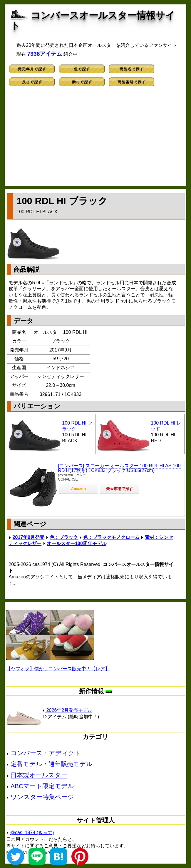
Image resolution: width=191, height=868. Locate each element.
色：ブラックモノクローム (111, 537)
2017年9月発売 (29, 537)
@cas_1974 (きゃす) (32, 832)
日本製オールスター (39, 775)
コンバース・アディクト (46, 753)
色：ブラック (64, 537)
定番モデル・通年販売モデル (52, 764)
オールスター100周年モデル (77, 543)
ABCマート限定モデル (42, 786)
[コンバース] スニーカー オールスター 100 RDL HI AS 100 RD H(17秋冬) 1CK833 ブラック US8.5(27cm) (119, 468)
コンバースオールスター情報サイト (93, 20)
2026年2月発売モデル (67, 710)
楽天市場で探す (119, 489)
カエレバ (80, 475)
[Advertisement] (95, 139)
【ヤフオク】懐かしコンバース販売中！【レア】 (58, 669)
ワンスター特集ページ (42, 797)
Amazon (79, 489)
